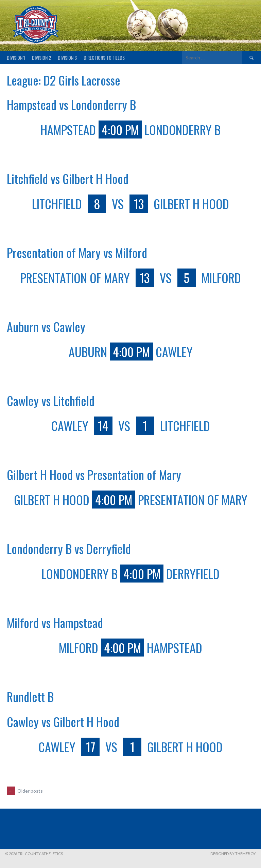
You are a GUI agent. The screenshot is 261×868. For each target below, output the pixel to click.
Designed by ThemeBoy (233, 854)
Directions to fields (104, 58)
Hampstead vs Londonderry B (71, 104)
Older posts (25, 791)
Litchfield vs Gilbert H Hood (68, 178)
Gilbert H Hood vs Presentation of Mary (94, 474)
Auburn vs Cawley (46, 326)
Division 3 (67, 58)
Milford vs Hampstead (55, 622)
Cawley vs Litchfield (51, 400)
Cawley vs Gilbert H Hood (63, 722)
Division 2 (41, 58)
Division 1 (16, 58)
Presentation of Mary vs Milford (77, 252)
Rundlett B (30, 696)
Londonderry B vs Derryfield (69, 548)
